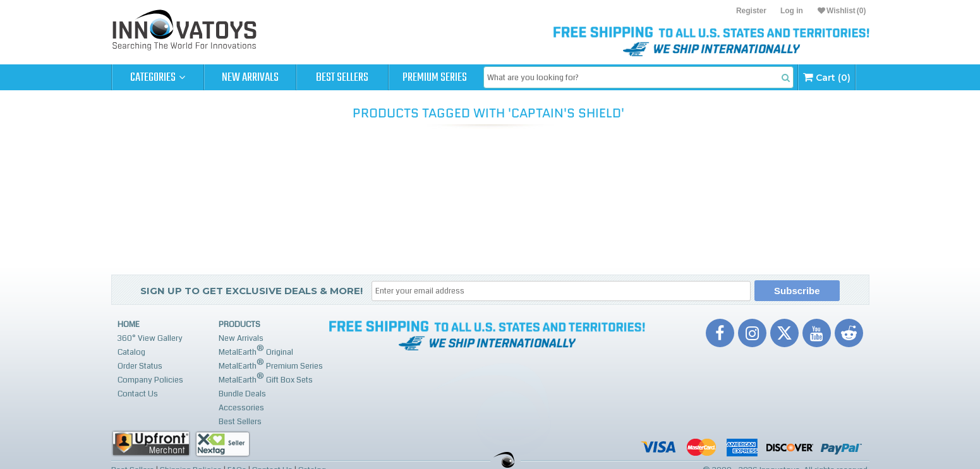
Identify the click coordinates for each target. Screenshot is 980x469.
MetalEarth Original (256, 351)
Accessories (241, 408)
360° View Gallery (150, 338)
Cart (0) (827, 77)
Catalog (131, 352)
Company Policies (150, 380)
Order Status (140, 366)
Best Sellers (342, 78)
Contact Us (138, 394)
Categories (158, 78)
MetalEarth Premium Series (271, 365)
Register (751, 11)
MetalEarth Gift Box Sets (266, 378)
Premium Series (435, 78)
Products (239, 324)
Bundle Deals (242, 394)
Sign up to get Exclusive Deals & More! (251, 291)
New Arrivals (250, 78)
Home (129, 324)
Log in (792, 11)
